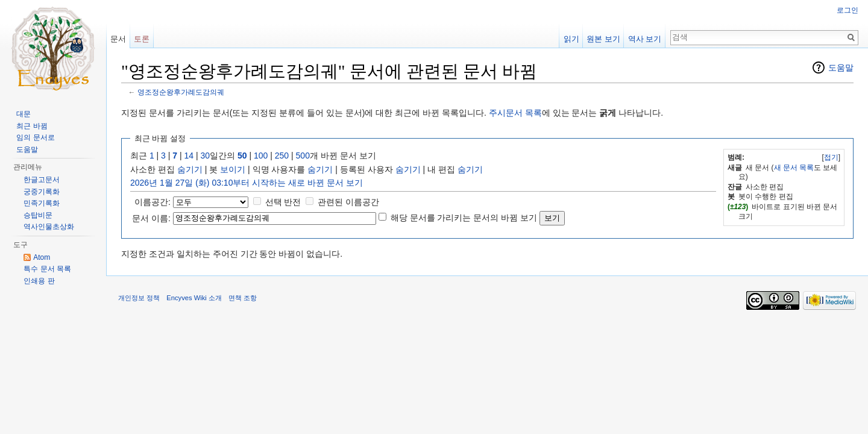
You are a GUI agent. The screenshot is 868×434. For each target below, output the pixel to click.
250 (282, 156)
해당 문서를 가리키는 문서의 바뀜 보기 (464, 218)
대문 (24, 114)
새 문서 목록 (794, 168)
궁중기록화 (42, 192)
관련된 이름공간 (348, 202)
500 (303, 156)
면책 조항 (243, 298)
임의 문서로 (35, 137)
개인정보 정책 (139, 298)
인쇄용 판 (39, 281)
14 (189, 156)
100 (261, 156)
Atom (42, 257)
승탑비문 (38, 215)
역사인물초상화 (49, 227)
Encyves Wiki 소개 (194, 298)
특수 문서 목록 (47, 269)
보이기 (233, 169)
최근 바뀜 (32, 126)
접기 (831, 157)
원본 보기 (603, 39)
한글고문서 (42, 180)
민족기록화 (42, 203)
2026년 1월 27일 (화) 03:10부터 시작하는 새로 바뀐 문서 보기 (247, 183)
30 (206, 156)
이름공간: (153, 202)
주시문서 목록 (515, 113)
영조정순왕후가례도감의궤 (181, 92)
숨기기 (190, 169)
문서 (118, 39)
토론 (142, 39)
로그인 (848, 10)
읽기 (571, 39)
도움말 (841, 68)
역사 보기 (645, 39)
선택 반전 (283, 202)
